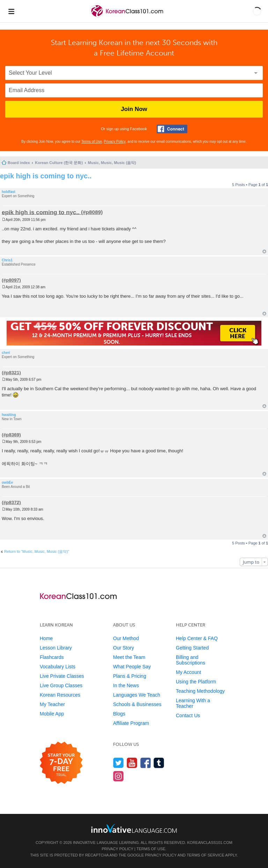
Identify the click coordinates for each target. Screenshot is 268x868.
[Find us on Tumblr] (159, 763)
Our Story (124, 648)
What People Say (132, 667)
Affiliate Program (131, 723)
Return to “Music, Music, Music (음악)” (37, 551)
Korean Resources (60, 695)
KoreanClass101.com (210, 843)
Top (264, 251)
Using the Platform (196, 682)
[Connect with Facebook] (172, 129)
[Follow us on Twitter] (118, 763)
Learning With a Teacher (193, 703)
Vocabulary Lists (58, 667)
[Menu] (11, 11)
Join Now (134, 109)
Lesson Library (56, 648)
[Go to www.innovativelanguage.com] (134, 828)
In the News (126, 685)
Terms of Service (206, 855)
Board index (19, 163)
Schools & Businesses (137, 704)
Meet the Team (129, 657)
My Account (188, 672)
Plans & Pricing (130, 676)
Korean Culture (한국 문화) (59, 163)
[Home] (128, 17)
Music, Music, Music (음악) (112, 163)
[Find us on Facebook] (146, 763)
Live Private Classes (62, 676)
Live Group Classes (61, 685)
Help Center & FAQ (197, 638)
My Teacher (52, 704)
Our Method (126, 638)
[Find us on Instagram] (118, 776)
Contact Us (188, 715)
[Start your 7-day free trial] (61, 763)
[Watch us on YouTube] (132, 763)
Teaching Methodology (200, 691)
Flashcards (52, 657)
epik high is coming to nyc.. (46, 176)
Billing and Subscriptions (191, 660)
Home (46, 638)
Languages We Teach (137, 695)
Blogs (119, 714)
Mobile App (52, 714)
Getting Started (192, 648)
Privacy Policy (115, 142)
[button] (257, 11)
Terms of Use (92, 142)
